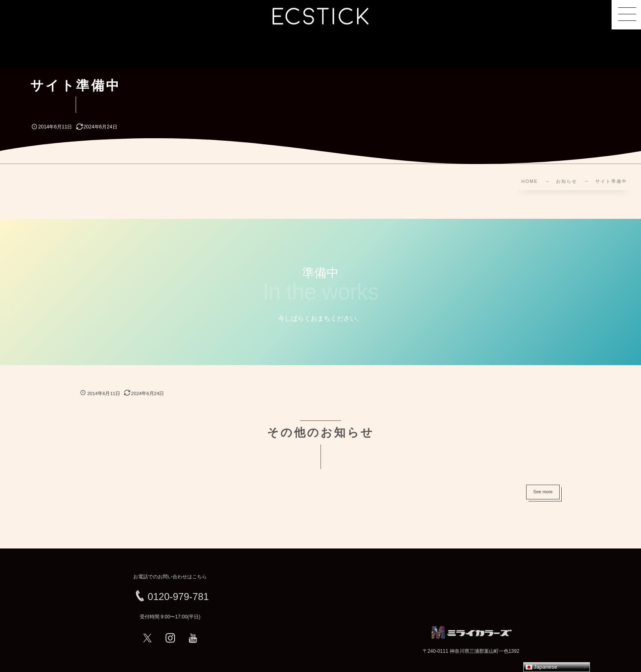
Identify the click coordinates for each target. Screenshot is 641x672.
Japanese (542, 667)
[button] (626, 15)
